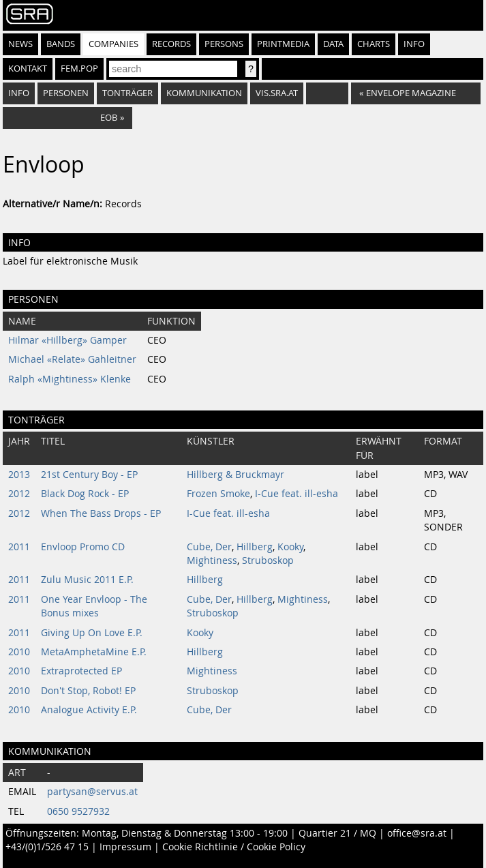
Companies (113, 44)
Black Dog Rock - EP (85, 494)
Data (333, 44)
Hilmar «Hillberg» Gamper (67, 340)
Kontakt (28, 69)
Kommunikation (204, 93)
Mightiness (212, 560)
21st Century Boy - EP (89, 475)
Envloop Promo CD (83, 547)
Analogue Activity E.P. (89, 710)
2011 (19, 547)
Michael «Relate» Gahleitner (72, 359)
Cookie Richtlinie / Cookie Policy (234, 847)
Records (171, 44)
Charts (374, 44)
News (20, 44)
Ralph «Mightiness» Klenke (70, 379)
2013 (19, 475)
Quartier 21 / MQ (337, 833)
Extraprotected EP (81, 671)
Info (414, 44)
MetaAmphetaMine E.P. (94, 652)
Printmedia (283, 44)
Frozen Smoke (218, 494)
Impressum (125, 847)
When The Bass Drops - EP (101, 513)
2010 (19, 652)
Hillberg (255, 547)
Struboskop (268, 560)
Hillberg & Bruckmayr (236, 475)
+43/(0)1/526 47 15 (47, 847)
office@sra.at (417, 833)
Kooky (290, 547)
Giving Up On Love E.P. (92, 633)
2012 (19, 494)
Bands (61, 44)
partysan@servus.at (92, 792)
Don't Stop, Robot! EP (88, 691)
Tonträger (127, 93)
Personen (66, 93)
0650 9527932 (78, 811)
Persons (224, 44)
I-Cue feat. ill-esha (297, 494)
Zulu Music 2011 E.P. (87, 580)
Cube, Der (209, 547)
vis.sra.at (277, 93)
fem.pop (79, 69)
